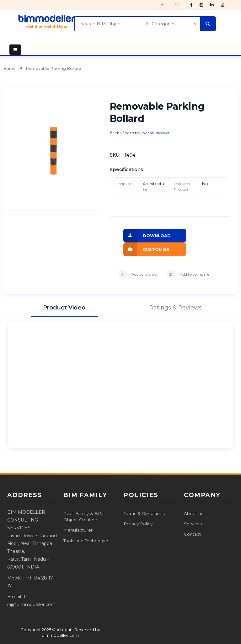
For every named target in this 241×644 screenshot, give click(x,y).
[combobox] (107, 24)
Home (10, 68)
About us (194, 513)
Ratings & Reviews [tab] (176, 308)
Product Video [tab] (64, 308)
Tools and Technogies (86, 541)
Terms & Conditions (144, 513)
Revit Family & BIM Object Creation (84, 517)
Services (193, 524)
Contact (192, 534)
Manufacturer (78, 530)
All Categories (160, 24)
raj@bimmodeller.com (31, 605)
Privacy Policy (138, 524)
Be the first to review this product (140, 133)
